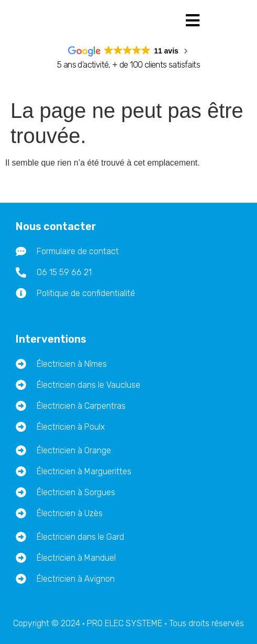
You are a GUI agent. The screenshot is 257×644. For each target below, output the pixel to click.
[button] (193, 20)
